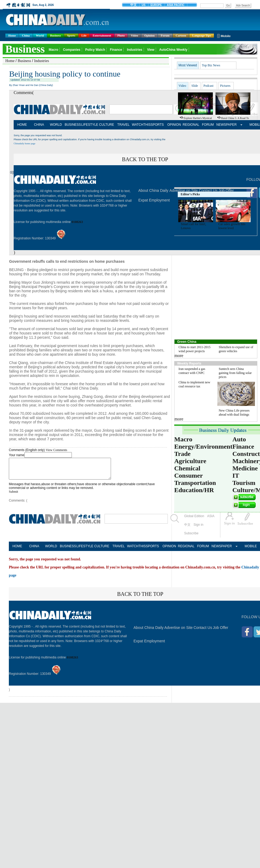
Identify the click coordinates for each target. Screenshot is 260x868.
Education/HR (194, 490)
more (179, 356)
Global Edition (194, 520)
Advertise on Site (179, 632)
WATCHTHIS (140, 125)
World (40, 35)
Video (134, 35)
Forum (165, 35)
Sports (71, 35)
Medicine (245, 468)
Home (12, 35)
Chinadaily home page (25, 143)
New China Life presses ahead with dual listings (234, 413)
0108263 (77, 222)
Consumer (189, 476)
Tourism (244, 483)
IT (236, 476)
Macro (183, 439)
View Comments (56, 450)
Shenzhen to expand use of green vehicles (236, 349)
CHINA (39, 125)
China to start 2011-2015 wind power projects (194, 349)
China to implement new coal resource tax (194, 384)
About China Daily (153, 190)
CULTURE (107, 125)
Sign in (198, 529)
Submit (14, 496)
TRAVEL (124, 125)
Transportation (195, 483)
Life (84, 35)
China (26, 35)
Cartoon (181, 35)
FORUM (208, 125)
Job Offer (220, 632)
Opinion (149, 35)
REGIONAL (191, 125)
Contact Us (203, 632)
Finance (243, 446)
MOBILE (251, 550)
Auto (239, 439)
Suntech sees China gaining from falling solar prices (235, 373)
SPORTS (157, 125)
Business (55, 35)
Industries (41, 61)
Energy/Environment (203, 446)
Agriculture (190, 461)
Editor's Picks (190, 194)
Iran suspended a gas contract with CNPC (192, 371)
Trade (182, 454)
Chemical (187, 468)
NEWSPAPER (225, 125)
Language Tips (202, 35)
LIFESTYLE (90, 125)
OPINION (174, 125)
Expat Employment (154, 200)
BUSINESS (73, 125)
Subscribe (191, 537)
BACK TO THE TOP (145, 159)
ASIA (211, 520)
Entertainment (102, 35)
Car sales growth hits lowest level (232, 226)
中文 (187, 529)
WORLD (56, 125)
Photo (121, 35)
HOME (22, 125)
